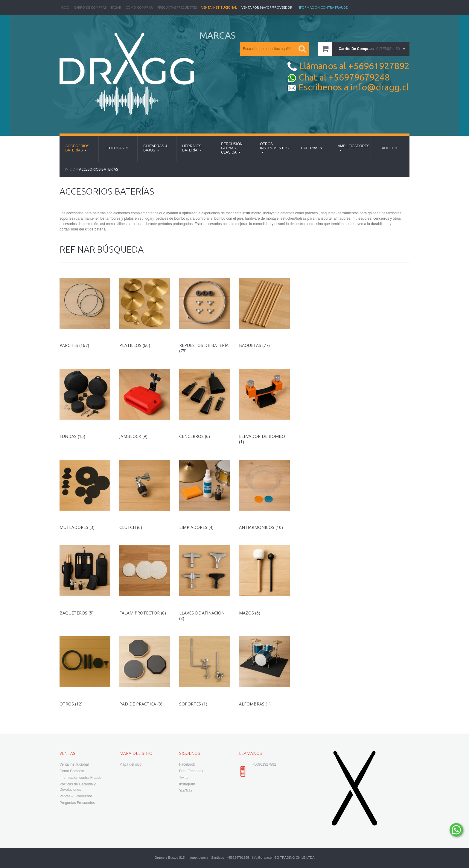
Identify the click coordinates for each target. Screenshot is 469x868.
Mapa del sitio (130, 764)
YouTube (186, 791)
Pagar (116, 7)
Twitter (184, 778)
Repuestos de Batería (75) (204, 348)
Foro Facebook (191, 771)
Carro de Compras (90, 7)
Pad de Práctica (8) (141, 704)
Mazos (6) (250, 613)
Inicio (64, 7)
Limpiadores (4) (196, 527)
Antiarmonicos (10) (261, 527)
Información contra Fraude (81, 778)
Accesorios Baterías (98, 169)
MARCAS (218, 35)
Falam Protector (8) (143, 613)
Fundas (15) (72, 436)
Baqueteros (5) (77, 613)
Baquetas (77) (254, 345)
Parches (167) (74, 345)
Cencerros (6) (195, 436)
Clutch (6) (131, 527)
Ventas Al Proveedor (76, 796)
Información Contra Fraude (322, 7)
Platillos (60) (135, 345)
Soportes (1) (193, 704)
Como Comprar (139, 7)
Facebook (187, 764)
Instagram (187, 784)
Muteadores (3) (77, 527)
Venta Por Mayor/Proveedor (267, 7)
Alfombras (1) (255, 704)
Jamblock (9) (133, 436)
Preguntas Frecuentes (177, 7)
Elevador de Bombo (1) (262, 439)
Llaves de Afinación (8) (202, 616)
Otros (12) (71, 704)
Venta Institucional (219, 7)
